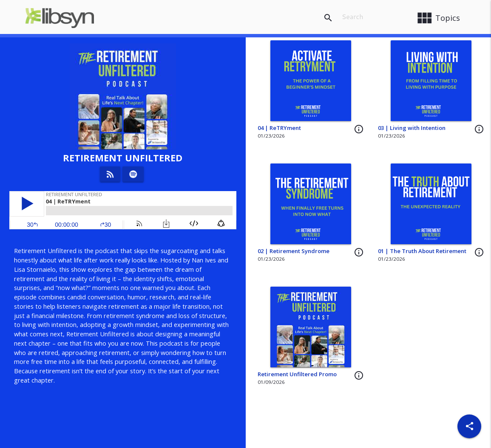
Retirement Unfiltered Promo (297, 374)
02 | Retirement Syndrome (294, 251)
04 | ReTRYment (279, 128)
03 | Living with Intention (412, 128)
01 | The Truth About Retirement (422, 251)
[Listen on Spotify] (133, 174)
